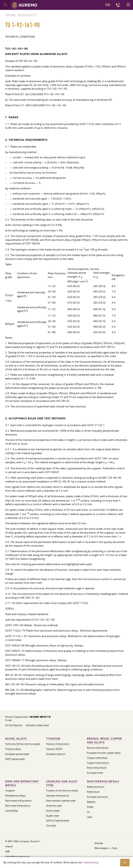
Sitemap (99, 843)
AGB (7, 851)
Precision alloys (13, 749)
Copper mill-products (98, 763)
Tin (88, 812)
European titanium (56, 754)
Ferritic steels (53, 811)
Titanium (53, 739)
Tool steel (51, 826)
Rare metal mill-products (18, 806)
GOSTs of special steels (58, 821)
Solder (90, 807)
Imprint (9, 846)
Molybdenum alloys (15, 796)
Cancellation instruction (17, 856)
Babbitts (91, 802)
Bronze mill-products (98, 748)
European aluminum (97, 797)
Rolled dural (93, 792)
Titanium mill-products (58, 744)
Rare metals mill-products (18, 801)
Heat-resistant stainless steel (61, 801)
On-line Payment (14, 725)
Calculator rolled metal (37, 725)
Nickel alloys (16, 739)
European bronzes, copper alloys (104, 753)
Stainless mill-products (58, 796)
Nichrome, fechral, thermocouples (23, 744)
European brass (95, 773)
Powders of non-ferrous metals (62, 791)
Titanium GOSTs (54, 749)
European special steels (17, 754)
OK (125, 862)
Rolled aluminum (96, 787)
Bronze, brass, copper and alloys (104, 740)
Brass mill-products (97, 768)
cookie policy (91, 862)
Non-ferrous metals (103, 781)
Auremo (25, 5)
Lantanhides (12, 811)
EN (108, 5)
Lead (89, 817)
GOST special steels (15, 759)
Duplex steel (52, 816)
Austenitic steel (54, 806)
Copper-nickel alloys (97, 758)
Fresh (115, 848)
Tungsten (10, 791)
